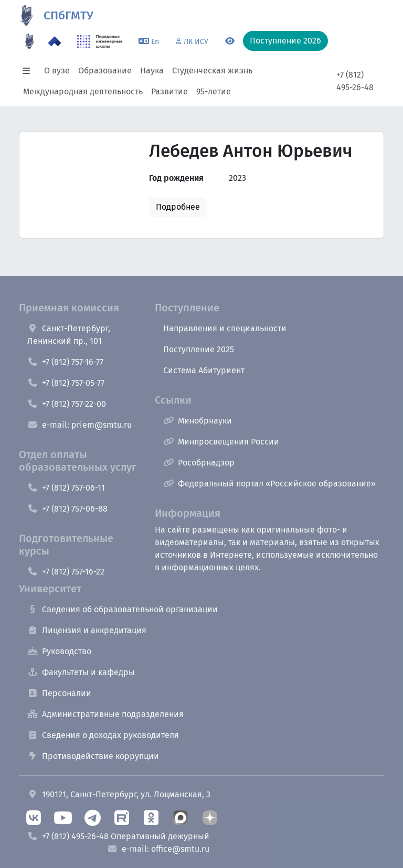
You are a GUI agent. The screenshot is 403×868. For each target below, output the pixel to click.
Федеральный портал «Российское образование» (269, 484)
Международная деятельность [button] (83, 91)
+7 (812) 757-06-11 (66, 488)
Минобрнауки (198, 421)
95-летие (214, 91)
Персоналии (59, 693)
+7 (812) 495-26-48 (355, 81)
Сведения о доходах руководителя (103, 735)
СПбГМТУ (68, 15)
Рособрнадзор (199, 463)
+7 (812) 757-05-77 (66, 383)
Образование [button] (105, 70)
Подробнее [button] (178, 207)
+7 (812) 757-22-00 (67, 404)
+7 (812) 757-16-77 (65, 362)
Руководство (59, 651)
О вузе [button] (57, 70)
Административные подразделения (105, 714)
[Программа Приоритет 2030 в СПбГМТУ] (55, 41)
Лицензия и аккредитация (87, 630)
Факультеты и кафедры (81, 672)
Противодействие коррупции (93, 756)
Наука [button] (152, 70)
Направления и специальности (225, 328)
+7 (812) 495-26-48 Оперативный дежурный (118, 836)
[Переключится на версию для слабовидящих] (230, 41)
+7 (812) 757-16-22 (66, 572)
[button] (29, 71)
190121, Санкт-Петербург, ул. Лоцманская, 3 (119, 794)
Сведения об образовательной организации (123, 609)
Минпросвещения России (221, 442)
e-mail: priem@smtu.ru (79, 425)
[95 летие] (29, 41)
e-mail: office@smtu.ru (158, 849)
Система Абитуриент (204, 370)
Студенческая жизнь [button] (212, 70)
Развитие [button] (169, 91)
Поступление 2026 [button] (285, 41)
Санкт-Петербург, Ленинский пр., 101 (69, 335)
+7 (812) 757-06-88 (67, 509)
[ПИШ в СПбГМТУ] (100, 41)
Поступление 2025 (199, 349)
